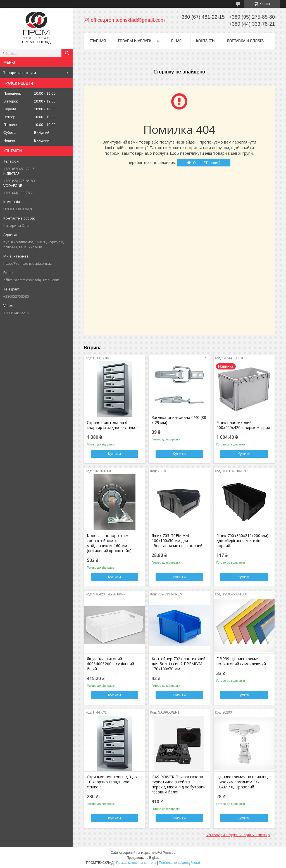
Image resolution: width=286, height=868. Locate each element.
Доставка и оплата (245, 41)
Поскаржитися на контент (136, 863)
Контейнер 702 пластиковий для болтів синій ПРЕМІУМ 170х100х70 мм (179, 664)
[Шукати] (67, 53)
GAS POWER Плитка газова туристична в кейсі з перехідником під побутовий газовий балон (179, 784)
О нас (176, 41)
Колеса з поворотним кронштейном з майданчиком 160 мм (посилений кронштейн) (109, 543)
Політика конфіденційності (180, 863)
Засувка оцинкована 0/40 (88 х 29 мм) (179, 420)
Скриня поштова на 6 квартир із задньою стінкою (113, 425)
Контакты (206, 41)
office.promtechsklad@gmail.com (31, 280)
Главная (98, 41)
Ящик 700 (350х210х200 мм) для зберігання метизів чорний (242, 541)
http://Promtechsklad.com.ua (28, 263)
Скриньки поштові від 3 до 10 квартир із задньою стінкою (112, 782)
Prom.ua (169, 853)
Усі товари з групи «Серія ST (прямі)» (238, 835)
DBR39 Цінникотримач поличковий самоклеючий (241, 661)
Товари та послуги (20, 73)
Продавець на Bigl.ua (143, 858)
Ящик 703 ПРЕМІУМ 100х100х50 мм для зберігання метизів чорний (177, 541)
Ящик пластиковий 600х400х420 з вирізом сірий (243, 425)
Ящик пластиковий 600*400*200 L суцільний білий (110, 664)
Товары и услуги (134, 41)
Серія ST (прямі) (207, 163)
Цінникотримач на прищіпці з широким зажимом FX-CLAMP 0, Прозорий (244, 782)
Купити (115, 454)
